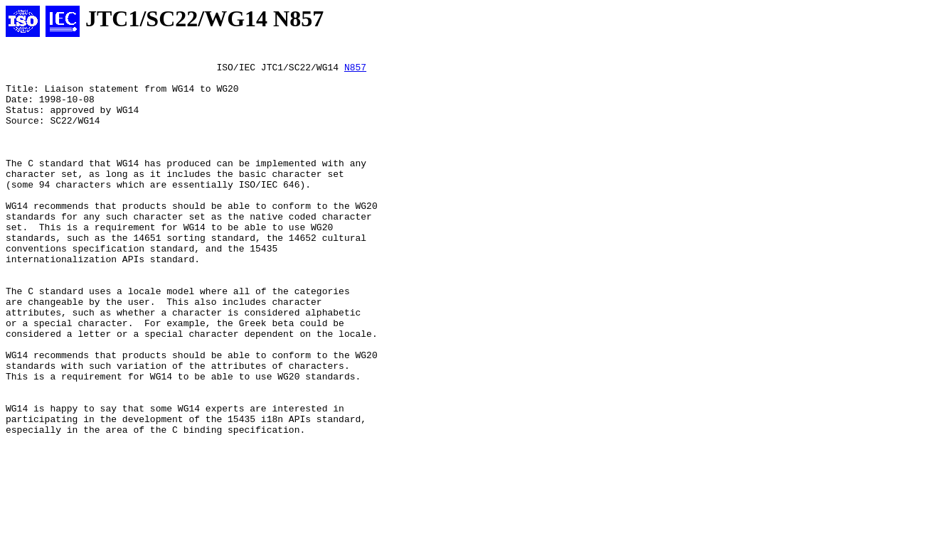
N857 (355, 71)
